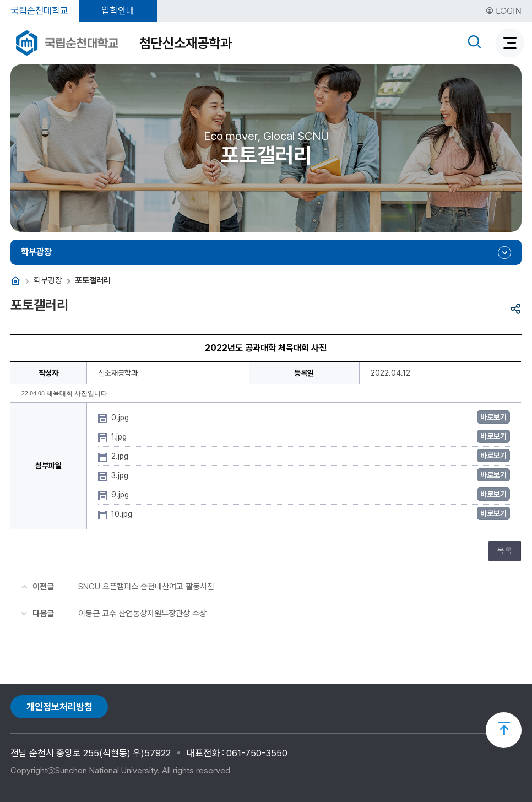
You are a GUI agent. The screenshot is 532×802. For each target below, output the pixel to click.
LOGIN (504, 11)
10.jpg (123, 514)
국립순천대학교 (39, 10)
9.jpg (121, 495)
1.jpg (120, 437)
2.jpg (121, 456)
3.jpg (121, 475)
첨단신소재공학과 (186, 43)
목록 (504, 551)
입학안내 (118, 10)
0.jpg (121, 418)
